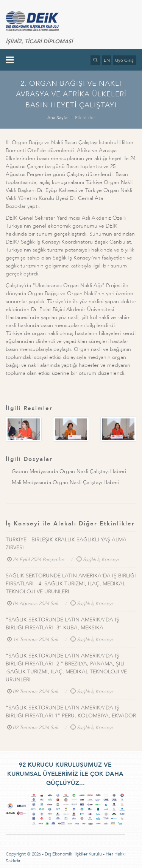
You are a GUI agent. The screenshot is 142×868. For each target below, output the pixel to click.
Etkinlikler (85, 118)
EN (107, 60)
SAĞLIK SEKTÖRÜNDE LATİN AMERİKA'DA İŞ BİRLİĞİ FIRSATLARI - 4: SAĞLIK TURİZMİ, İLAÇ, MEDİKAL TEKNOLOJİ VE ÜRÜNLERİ (71, 584)
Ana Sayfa (57, 118)
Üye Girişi (125, 60)
